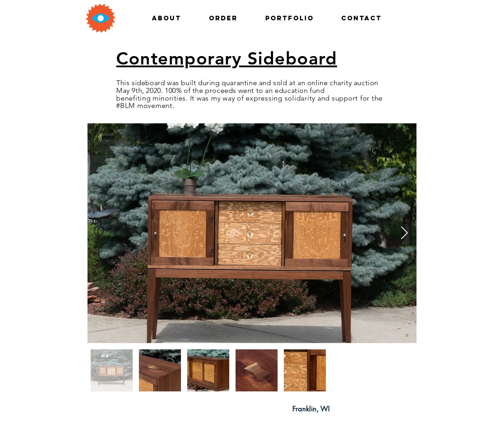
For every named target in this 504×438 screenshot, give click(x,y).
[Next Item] (404, 233)
